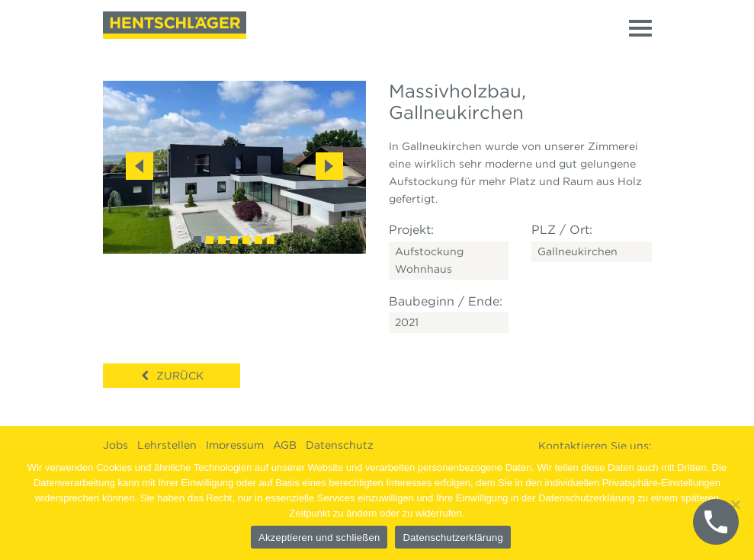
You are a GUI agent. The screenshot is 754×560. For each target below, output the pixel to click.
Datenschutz (340, 445)
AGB (285, 445)
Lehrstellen (167, 445)
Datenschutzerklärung (452, 538)
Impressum (235, 445)
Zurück (180, 376)
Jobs (116, 445)
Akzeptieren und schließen (319, 538)
